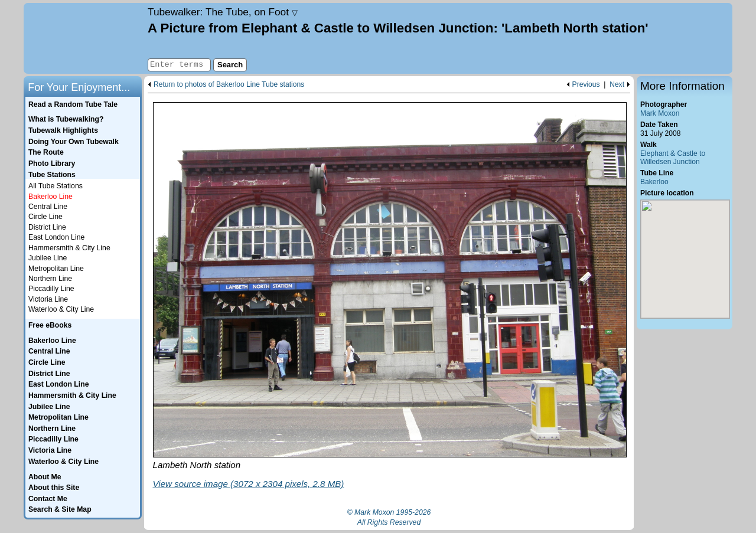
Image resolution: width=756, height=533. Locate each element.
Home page (84, 38)
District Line (47, 227)
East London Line (56, 237)
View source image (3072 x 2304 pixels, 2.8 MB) (249, 484)
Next (617, 85)
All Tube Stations (56, 186)
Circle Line (45, 217)
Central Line (48, 207)
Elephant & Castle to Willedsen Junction (673, 158)
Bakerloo (654, 182)
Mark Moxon (660, 113)
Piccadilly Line (51, 289)
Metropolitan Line (56, 269)
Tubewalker (223, 12)
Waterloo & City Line (61, 309)
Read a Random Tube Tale (73, 104)
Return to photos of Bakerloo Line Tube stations (229, 85)
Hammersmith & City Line (69, 248)
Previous (586, 85)
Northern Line (50, 279)
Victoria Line (48, 299)
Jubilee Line (48, 258)
